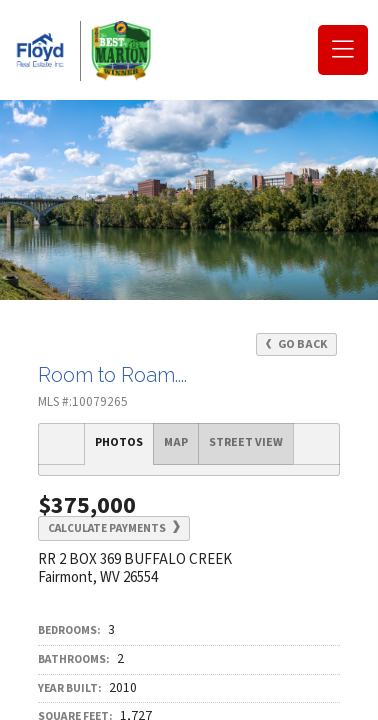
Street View (246, 442)
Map (176, 442)
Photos (119, 442)
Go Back (296, 344)
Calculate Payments (114, 528)
